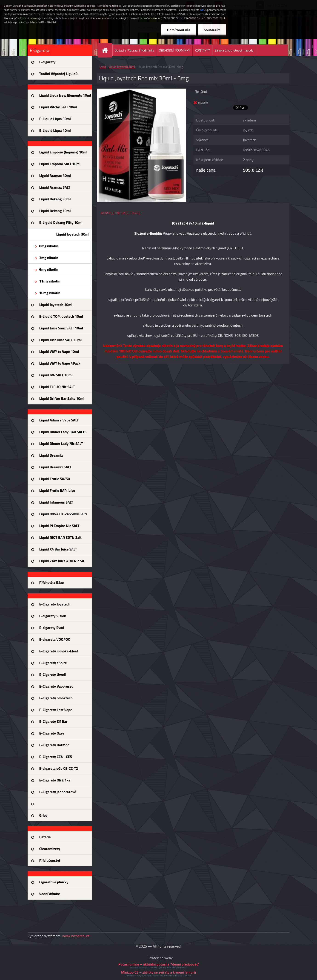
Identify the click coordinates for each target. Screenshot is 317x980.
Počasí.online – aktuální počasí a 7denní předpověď (158, 964)
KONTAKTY (202, 50)
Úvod (103, 67)
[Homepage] (107, 50)
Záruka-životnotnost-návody (234, 50)
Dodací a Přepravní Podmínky (134, 50)
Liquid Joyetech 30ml (122, 67)
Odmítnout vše (179, 30)
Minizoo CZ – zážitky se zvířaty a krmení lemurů (158, 972)
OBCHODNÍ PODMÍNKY (174, 50)
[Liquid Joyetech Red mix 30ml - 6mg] (141, 90)
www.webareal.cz (76, 936)
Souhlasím (212, 30)
